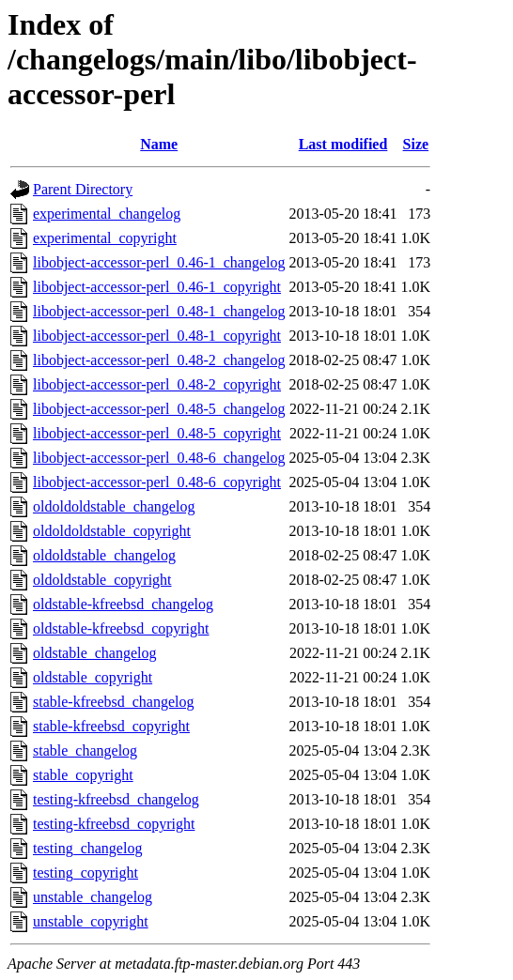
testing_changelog (87, 848)
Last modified (343, 144)
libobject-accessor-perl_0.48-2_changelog (159, 360)
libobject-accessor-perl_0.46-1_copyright (157, 287)
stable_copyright (83, 775)
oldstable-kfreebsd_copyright (121, 628)
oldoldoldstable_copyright (112, 531)
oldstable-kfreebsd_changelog (123, 604)
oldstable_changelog (95, 653)
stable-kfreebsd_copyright (111, 726)
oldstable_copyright (93, 677)
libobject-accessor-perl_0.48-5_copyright (157, 433)
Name (159, 144)
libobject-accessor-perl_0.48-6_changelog (159, 458)
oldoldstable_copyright (102, 580)
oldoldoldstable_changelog (114, 506)
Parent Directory (83, 189)
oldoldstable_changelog (104, 555)
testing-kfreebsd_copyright (114, 824)
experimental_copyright (105, 238)
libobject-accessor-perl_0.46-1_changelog (159, 262)
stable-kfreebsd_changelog (113, 702)
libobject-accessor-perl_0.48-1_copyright (157, 336)
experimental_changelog (107, 214)
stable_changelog (85, 750)
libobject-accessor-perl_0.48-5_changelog (159, 409)
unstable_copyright (91, 921)
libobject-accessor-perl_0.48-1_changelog (159, 311)
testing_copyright (85, 873)
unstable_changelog (93, 897)
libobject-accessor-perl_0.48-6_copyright (157, 482)
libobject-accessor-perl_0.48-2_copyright (157, 384)
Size (416, 144)
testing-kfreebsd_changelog (116, 799)
